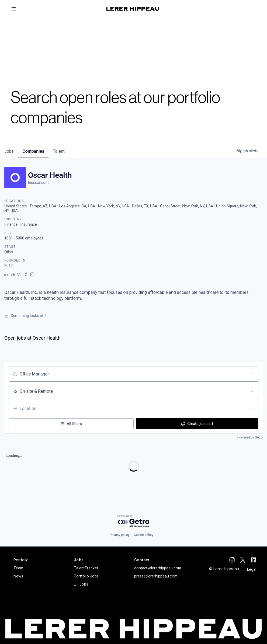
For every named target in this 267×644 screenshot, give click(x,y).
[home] (133, 9)
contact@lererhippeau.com (158, 568)
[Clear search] (251, 374)
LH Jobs (81, 584)
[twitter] (243, 560)
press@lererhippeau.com (156, 576)
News (18, 576)
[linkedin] (254, 560)
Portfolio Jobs (86, 576)
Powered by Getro (250, 437)
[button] (16, 9)
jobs (9, 151)
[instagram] (232, 560)
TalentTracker (86, 568)
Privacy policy (119, 535)
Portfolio (21, 560)
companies (33, 151)
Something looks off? (25, 316)
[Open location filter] (251, 409)
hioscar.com (38, 183)
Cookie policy (144, 535)
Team (18, 568)
